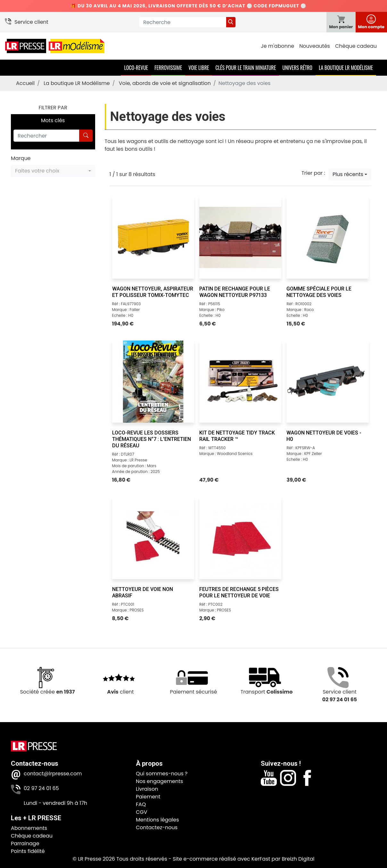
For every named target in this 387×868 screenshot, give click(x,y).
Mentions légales (157, 820)
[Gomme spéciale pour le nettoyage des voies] (327, 237)
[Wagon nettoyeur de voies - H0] (327, 382)
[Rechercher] (47, 136)
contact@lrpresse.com (53, 774)
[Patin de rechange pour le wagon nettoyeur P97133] (240, 237)
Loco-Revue (136, 68)
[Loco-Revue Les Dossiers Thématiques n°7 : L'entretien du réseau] (153, 382)
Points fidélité (28, 851)
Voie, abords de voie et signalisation (165, 83)
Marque (21, 158)
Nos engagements (159, 781)
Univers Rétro (297, 68)
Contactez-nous (157, 827)
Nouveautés (315, 46)
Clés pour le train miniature (246, 68)
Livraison (147, 789)
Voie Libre (199, 68)
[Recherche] (183, 22)
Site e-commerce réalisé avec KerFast (221, 859)
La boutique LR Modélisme (346, 68)
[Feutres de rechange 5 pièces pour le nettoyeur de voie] (240, 538)
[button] (53, 171)
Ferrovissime (168, 68)
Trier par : (313, 173)
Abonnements (29, 828)
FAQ (141, 804)
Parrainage (25, 843)
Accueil (25, 83)
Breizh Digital (298, 859)
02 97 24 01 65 (41, 788)
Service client (31, 22)
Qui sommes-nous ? (162, 774)
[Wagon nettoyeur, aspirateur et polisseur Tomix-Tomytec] (153, 237)
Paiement (148, 797)
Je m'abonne (277, 46)
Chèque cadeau (356, 46)
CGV (142, 812)
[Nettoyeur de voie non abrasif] (153, 538)
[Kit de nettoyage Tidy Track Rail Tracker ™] (240, 382)
